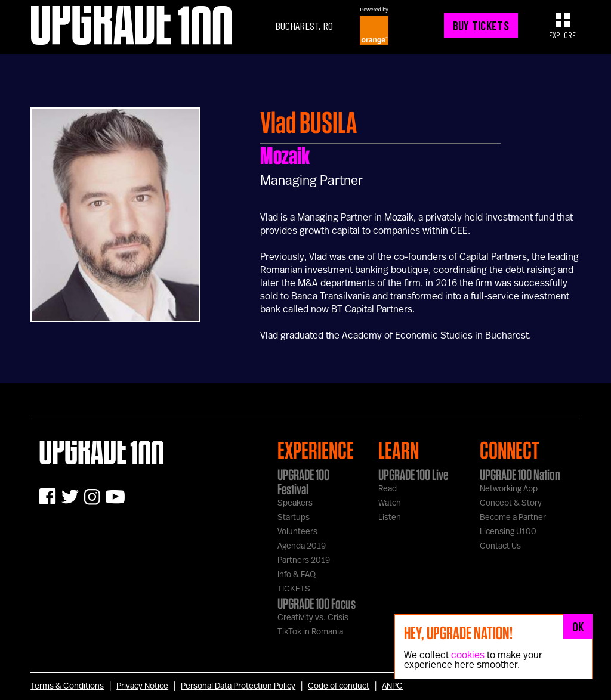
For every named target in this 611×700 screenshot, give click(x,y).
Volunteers (297, 532)
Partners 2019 (304, 560)
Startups (294, 518)
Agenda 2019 (302, 546)
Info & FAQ (297, 575)
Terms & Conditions (67, 686)
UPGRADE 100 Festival (303, 482)
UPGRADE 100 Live (413, 475)
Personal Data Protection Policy (238, 686)
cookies (468, 655)
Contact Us (500, 546)
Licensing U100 (508, 532)
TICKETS (294, 589)
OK (578, 627)
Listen (390, 518)
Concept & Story (511, 503)
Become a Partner (513, 518)
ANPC (392, 686)
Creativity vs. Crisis (313, 618)
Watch (390, 503)
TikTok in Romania (310, 632)
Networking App (509, 489)
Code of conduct (339, 686)
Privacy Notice (142, 686)
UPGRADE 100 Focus (317, 603)
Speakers (295, 503)
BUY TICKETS (481, 26)
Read (388, 489)
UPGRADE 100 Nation (520, 475)
